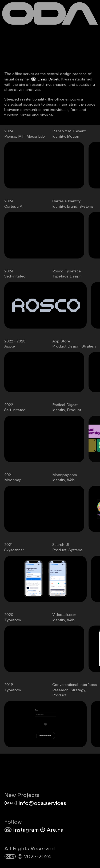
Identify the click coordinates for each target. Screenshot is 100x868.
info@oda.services (35, 803)
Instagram (21, 830)
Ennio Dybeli (45, 79)
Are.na (51, 830)
